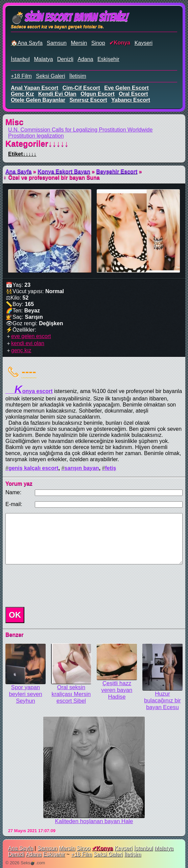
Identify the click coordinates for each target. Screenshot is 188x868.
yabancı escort (131, 100)
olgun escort (97, 94)
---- (29, 371)
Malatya (44, 59)
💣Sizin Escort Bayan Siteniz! (69, 18)
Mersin (79, 43)
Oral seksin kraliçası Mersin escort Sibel (71, 694)
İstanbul (20, 59)
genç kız (22, 94)
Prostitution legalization (36, 136)
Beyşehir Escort (117, 172)
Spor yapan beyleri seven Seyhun (25, 694)
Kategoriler (37, 144)
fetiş (110, 468)
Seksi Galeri (50, 76)
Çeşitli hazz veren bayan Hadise (117, 690)
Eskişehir (108, 59)
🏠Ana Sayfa (27, 43)
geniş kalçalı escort (33, 468)
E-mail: (14, 504)
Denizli (65, 59)
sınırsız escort (88, 100)
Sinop (98, 43)
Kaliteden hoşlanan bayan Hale (94, 821)
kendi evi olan (57, 94)
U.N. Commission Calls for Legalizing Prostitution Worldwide (80, 130)
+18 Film (21, 76)
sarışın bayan (81, 468)
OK (15, 615)
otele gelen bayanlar (38, 100)
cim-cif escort (81, 88)
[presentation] (54, 586)
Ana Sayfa (18, 172)
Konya (122, 43)
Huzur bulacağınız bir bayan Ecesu (162, 701)
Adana (85, 59)
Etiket (22, 154)
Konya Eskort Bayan (64, 172)
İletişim (78, 76)
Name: (13, 492)
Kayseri (144, 43)
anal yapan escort (34, 88)
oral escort (133, 94)
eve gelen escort (126, 88)
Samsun (57, 43)
